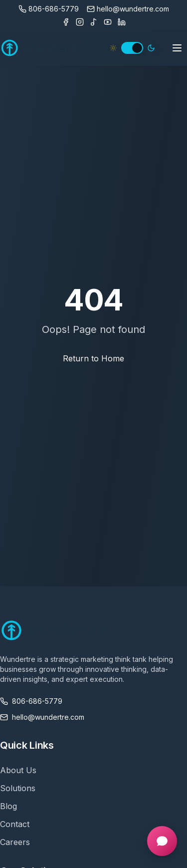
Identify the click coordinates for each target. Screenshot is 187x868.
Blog (8, 806)
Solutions (18, 788)
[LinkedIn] (122, 22)
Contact (15, 824)
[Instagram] (80, 22)
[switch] (132, 48)
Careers (15, 842)
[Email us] (128, 9)
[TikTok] (94, 22)
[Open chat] (162, 841)
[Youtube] (108, 22)
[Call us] (49, 9)
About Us (18, 770)
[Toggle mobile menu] (177, 48)
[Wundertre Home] (45, 48)
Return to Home (93, 358)
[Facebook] (66, 22)
